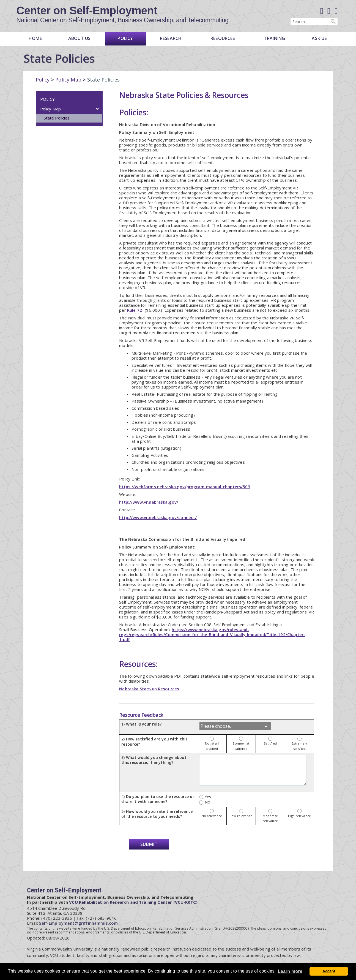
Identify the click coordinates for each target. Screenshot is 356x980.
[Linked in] (329, 11)
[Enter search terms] (314, 22)
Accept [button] (329, 971)
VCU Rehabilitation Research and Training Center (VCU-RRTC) (133, 902)
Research (171, 38)
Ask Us (319, 38)
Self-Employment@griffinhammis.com (78, 923)
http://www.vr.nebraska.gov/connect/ (158, 517)
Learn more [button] (290, 971)
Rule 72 (135, 310)
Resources (223, 38)
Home (35, 38)
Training (274, 38)
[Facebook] (322, 11)
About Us (79, 38)
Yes (205, 797)
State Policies (57, 118)
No (205, 802)
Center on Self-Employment (87, 10)
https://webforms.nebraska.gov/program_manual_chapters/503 (185, 487)
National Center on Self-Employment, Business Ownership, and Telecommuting (123, 20)
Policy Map (68, 80)
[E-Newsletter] (336, 11)
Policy (125, 38)
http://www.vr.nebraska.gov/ (149, 502)
